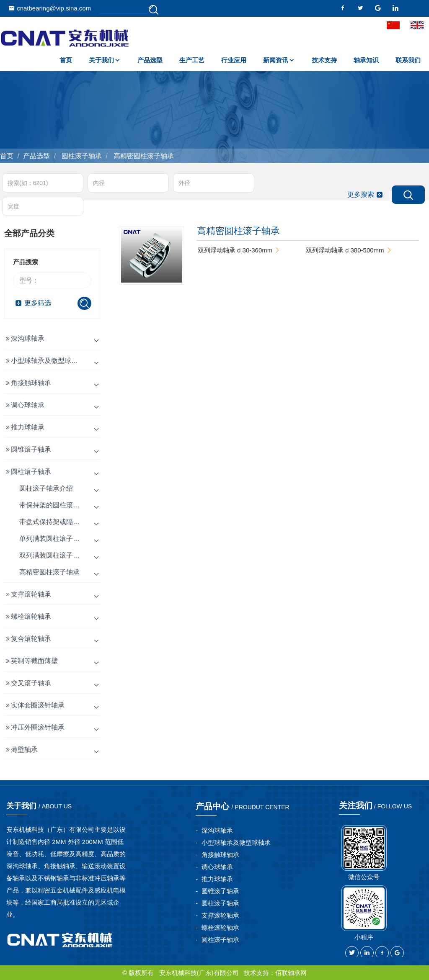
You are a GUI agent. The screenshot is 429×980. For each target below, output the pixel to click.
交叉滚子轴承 (31, 683)
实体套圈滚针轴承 (38, 705)
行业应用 (234, 60)
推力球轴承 (28, 427)
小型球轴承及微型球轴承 (48, 361)
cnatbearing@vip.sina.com (50, 8)
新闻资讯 (276, 60)
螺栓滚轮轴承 (31, 616)
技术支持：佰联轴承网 (275, 973)
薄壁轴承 (24, 750)
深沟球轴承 (28, 338)
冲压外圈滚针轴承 (38, 727)
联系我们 (408, 60)
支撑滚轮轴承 (31, 594)
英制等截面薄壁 (34, 661)
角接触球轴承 (31, 383)
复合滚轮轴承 (31, 639)
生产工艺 (192, 60)
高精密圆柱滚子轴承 (142, 156)
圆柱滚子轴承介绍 (46, 488)
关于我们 (101, 60)
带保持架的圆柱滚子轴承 (56, 505)
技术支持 (324, 60)
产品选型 (150, 60)
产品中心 (243, 806)
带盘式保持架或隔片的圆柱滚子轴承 (73, 522)
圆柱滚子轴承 (81, 156)
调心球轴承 (28, 405)
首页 (66, 60)
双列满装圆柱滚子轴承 (53, 555)
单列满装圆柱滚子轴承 (53, 539)
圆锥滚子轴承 (31, 449)
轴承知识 (366, 60)
